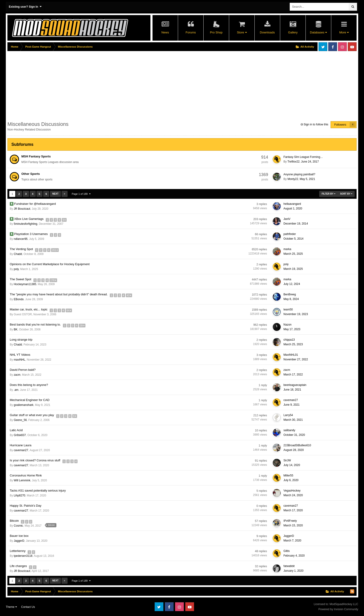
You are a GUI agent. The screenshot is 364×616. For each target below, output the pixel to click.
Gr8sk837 (20, 435)
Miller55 (288, 476)
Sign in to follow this (316, 124)
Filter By (328, 194)
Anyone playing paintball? (299, 174)
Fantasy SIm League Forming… (303, 157)
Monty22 (293, 179)
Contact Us (28, 607)
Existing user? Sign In (25, 7)
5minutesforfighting (25, 224)
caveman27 (291, 400)
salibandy (289, 430)
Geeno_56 (20, 420)
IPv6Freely (290, 521)
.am (16, 390)
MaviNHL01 (291, 355)
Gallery (293, 32)
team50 (288, 310)
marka (287, 249)
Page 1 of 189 (81, 194)
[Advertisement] (92, 85)
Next (55, 194)
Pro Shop (216, 32)
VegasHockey (292, 491)
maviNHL (19, 360)
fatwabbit (289, 566)
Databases (318, 32)
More (344, 32)
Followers (340, 125)
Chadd (18, 254)
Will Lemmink (22, 480)
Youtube (352, 47)
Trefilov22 (293, 162)
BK (16, 329)
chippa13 (289, 340)
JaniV (287, 219)
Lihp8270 (19, 495)
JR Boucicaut (22, 209)
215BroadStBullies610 (297, 445)
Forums (191, 32)
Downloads (267, 32)
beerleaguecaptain (295, 385)
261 (56, 249)
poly (16, 269)
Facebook (333, 47)
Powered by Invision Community (338, 609)
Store (242, 32)
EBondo (19, 299)
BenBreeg (290, 294)
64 (70, 310)
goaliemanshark (24, 405)
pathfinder (290, 234)
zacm (17, 375)
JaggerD (19, 541)
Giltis (287, 551)
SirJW (287, 460)
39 (83, 325)
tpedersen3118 (23, 556)
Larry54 (288, 415)
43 (130, 294)
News (165, 32)
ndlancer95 (21, 239)
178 (54, 279)
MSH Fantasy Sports (36, 156)
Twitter (323, 47)
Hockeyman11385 (25, 284)
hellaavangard (292, 204)
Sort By (346, 194)
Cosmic (18, 526)
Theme (11, 607)
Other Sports (31, 174)
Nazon (288, 325)
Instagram (342, 47)
